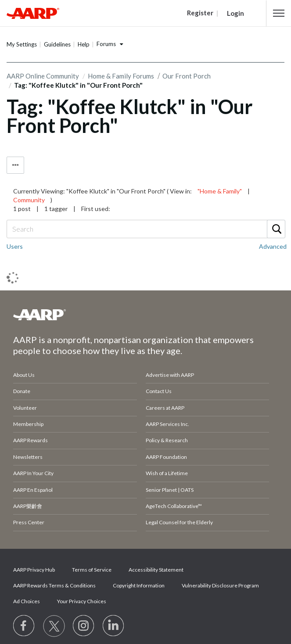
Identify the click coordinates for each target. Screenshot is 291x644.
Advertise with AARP (170, 375)
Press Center (29, 522)
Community (29, 200)
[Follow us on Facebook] (24, 626)
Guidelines (57, 44)
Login (235, 13)
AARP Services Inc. (167, 424)
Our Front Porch (187, 76)
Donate (22, 391)
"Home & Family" (220, 191)
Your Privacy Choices (82, 601)
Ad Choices (27, 601)
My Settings (22, 44)
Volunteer (25, 408)
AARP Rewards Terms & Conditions (54, 585)
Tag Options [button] (15, 165)
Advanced (273, 246)
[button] (279, 13)
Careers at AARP (165, 408)
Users (15, 246)
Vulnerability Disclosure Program (220, 585)
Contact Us (159, 391)
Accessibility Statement (156, 570)
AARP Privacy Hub (34, 570)
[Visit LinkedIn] (114, 626)
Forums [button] (106, 44)
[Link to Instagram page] (84, 626)
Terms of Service (92, 570)
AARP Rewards (31, 440)
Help (84, 44)
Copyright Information (139, 585)
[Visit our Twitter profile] (54, 626)
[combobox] (145, 229)
